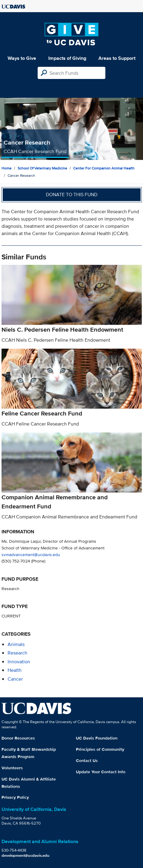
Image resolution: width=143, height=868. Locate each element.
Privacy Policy (15, 797)
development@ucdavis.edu (26, 855)
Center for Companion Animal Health (104, 168)
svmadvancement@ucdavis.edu (31, 554)
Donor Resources (18, 738)
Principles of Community (100, 749)
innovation (19, 662)
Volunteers (12, 768)
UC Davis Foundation (97, 738)
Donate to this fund (72, 195)
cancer (15, 679)
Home (7, 168)
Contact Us (87, 760)
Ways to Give (22, 58)
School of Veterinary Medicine (42, 168)
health (15, 670)
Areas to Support (117, 58)
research (17, 653)
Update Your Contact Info (101, 772)
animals (16, 644)
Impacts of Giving (67, 58)
